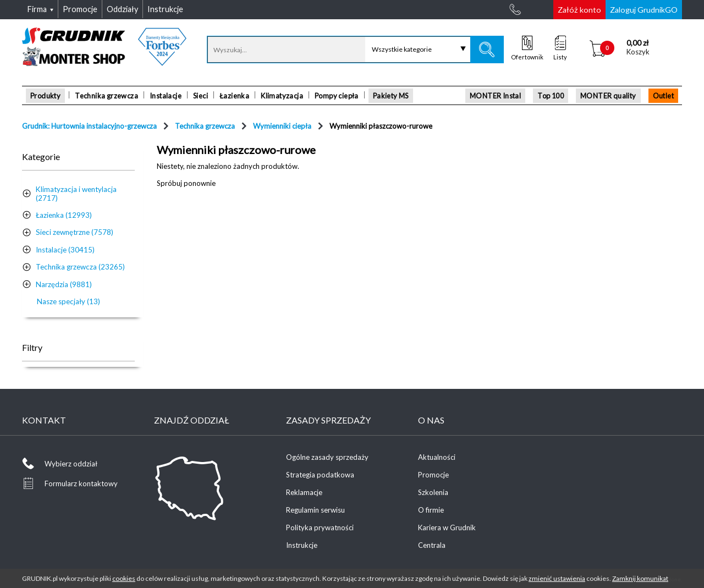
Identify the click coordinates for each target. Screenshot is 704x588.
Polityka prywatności (320, 527)
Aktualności (437, 457)
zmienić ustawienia (557, 578)
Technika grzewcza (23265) (80, 267)
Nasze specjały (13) (68, 301)
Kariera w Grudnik (447, 527)
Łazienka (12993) (64, 215)
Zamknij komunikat (640, 578)
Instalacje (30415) (65, 250)
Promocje (433, 475)
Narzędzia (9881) (64, 284)
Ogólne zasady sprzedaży (327, 457)
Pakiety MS (391, 96)
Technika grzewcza (106, 96)
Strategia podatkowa (320, 475)
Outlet (663, 96)
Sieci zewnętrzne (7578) (75, 232)
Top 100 (551, 96)
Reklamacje (304, 492)
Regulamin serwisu (315, 510)
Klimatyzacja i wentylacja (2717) (76, 194)
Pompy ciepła (337, 96)
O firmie (431, 510)
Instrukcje (302, 545)
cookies (124, 578)
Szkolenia (433, 492)
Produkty (45, 96)
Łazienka (234, 96)
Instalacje (166, 96)
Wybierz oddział (71, 464)
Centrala (432, 545)
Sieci (200, 96)
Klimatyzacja (282, 96)
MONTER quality (608, 96)
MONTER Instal (495, 96)
